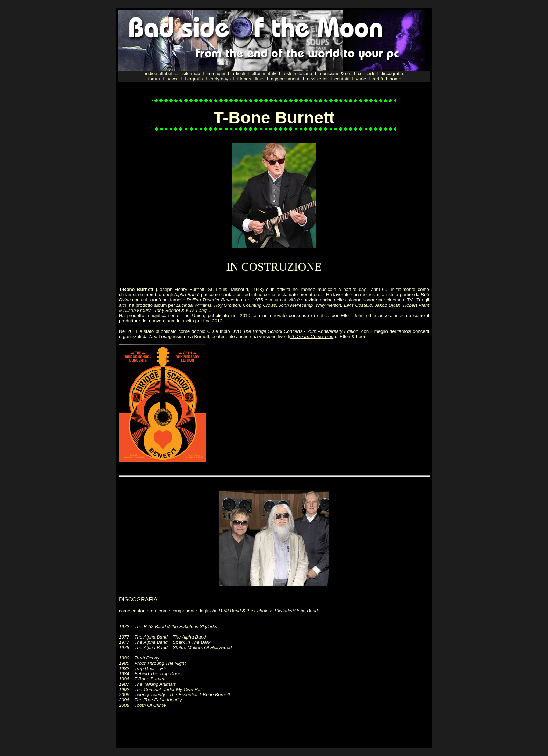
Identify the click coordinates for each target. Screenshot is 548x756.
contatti (342, 79)
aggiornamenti (286, 79)
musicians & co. (335, 74)
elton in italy (264, 74)
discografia (392, 74)
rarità (378, 79)
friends (244, 79)
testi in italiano (297, 74)
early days (220, 79)
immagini (216, 74)
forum (154, 79)
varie (361, 79)
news (172, 79)
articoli (239, 74)
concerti (366, 74)
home (395, 79)
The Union (193, 316)
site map (191, 74)
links (260, 79)
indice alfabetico (162, 74)
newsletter (318, 79)
